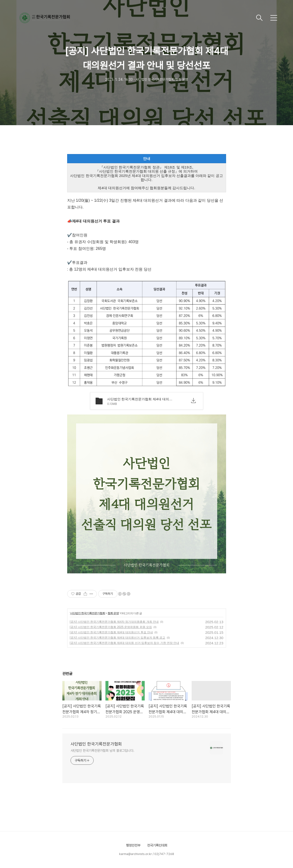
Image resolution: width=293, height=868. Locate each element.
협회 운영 (113, 613)
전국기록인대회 (157, 845)
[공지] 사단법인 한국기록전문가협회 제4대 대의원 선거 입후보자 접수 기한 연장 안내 (125, 643)
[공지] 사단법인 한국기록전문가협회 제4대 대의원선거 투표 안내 (111, 632)
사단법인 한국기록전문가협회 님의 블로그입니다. (103, 751)
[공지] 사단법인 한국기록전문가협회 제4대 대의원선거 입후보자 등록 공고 (118, 638)
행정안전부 (133, 845)
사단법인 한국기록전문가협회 (88, 613)
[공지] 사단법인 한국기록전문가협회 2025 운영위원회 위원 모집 (111, 627)
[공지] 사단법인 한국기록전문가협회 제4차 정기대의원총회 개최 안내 (114, 622)
